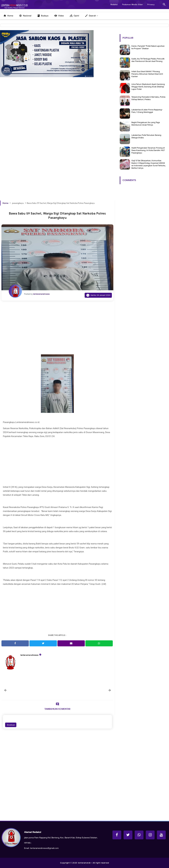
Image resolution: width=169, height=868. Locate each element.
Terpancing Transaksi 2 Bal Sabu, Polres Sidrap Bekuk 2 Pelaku (148, 98)
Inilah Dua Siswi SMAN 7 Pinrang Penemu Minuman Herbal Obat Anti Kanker (147, 74)
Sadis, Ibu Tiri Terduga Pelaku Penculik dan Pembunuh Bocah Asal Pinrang (148, 60)
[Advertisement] (57, 119)
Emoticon (11, 725)
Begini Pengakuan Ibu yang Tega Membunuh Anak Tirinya (146, 124)
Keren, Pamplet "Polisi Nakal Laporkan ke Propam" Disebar (148, 47)
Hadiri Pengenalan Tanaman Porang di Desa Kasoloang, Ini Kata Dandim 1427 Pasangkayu (148, 150)
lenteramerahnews (29, 655)
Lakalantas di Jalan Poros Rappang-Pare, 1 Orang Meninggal (147, 111)
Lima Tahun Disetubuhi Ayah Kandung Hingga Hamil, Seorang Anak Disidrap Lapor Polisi (148, 87)
